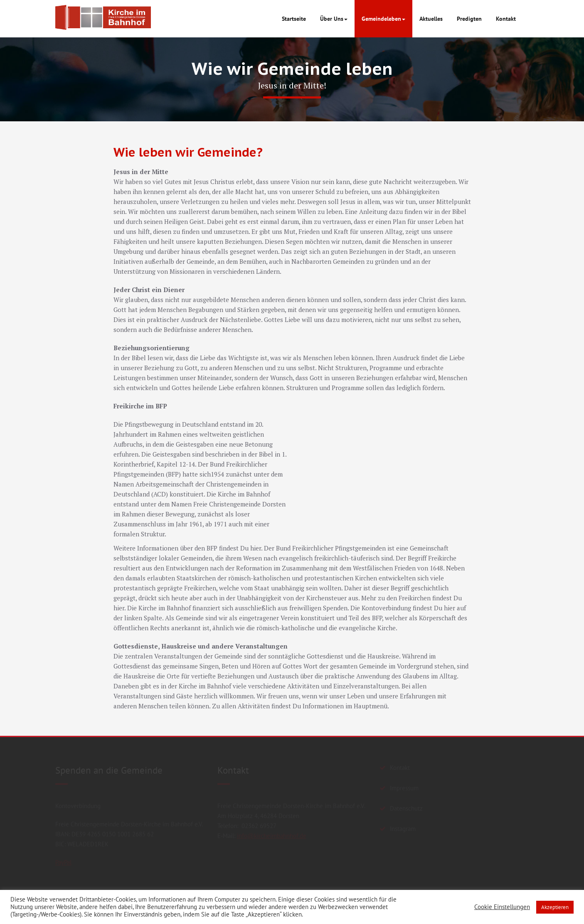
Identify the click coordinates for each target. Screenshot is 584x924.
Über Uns (334, 19)
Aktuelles (431, 19)
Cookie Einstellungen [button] (502, 907)
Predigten (469, 19)
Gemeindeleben (383, 19)
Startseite (294, 19)
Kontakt (506, 19)
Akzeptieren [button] (555, 907)
